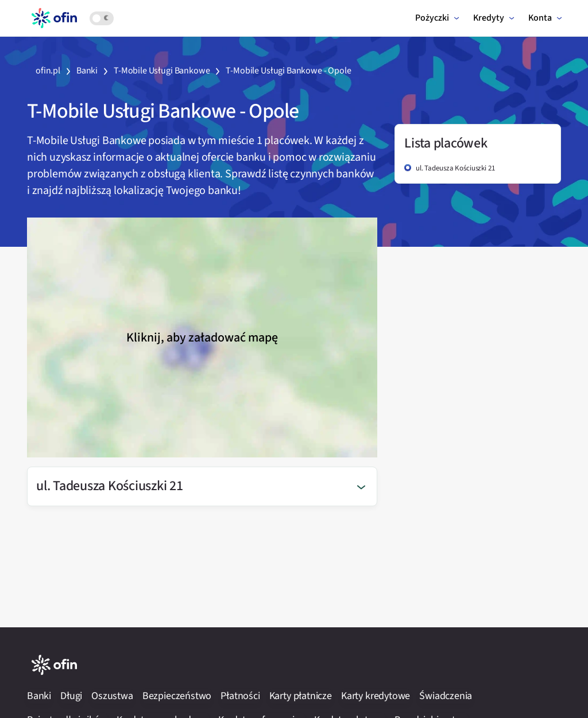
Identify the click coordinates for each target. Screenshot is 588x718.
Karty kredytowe (376, 696)
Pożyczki (432, 18)
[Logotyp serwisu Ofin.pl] (54, 17)
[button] (202, 486)
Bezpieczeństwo (177, 696)
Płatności (240, 696)
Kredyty (489, 18)
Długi (71, 696)
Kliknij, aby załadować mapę (202, 337)
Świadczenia (446, 696)
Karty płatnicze (301, 696)
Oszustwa (112, 696)
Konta (540, 18)
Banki (39, 696)
